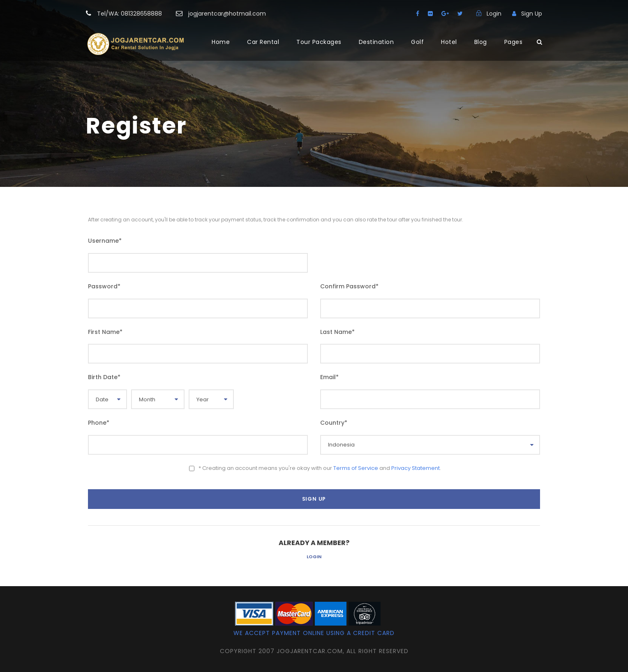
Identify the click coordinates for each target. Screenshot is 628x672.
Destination (376, 42)
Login (314, 557)
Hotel (449, 42)
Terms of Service (356, 468)
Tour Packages (319, 42)
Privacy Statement (416, 468)
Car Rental (263, 42)
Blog (481, 42)
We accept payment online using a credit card (314, 633)
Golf (417, 42)
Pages (514, 42)
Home (221, 42)
